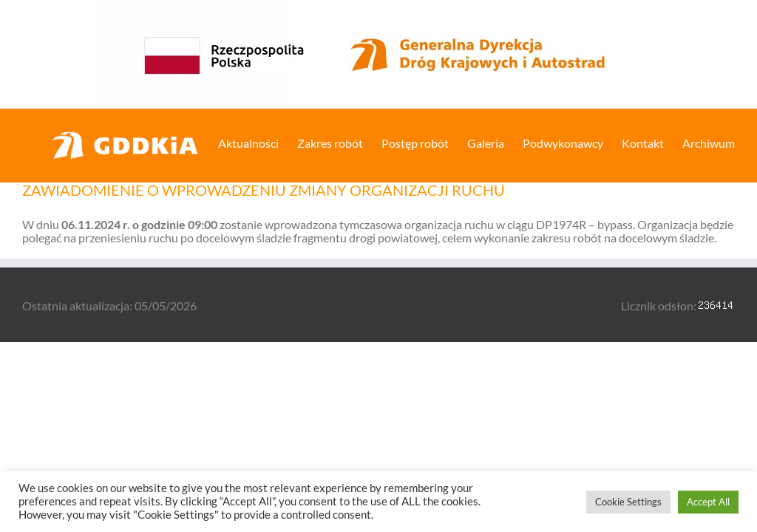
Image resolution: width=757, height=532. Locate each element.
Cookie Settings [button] (628, 502)
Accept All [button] (708, 502)
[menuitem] (258, 142)
